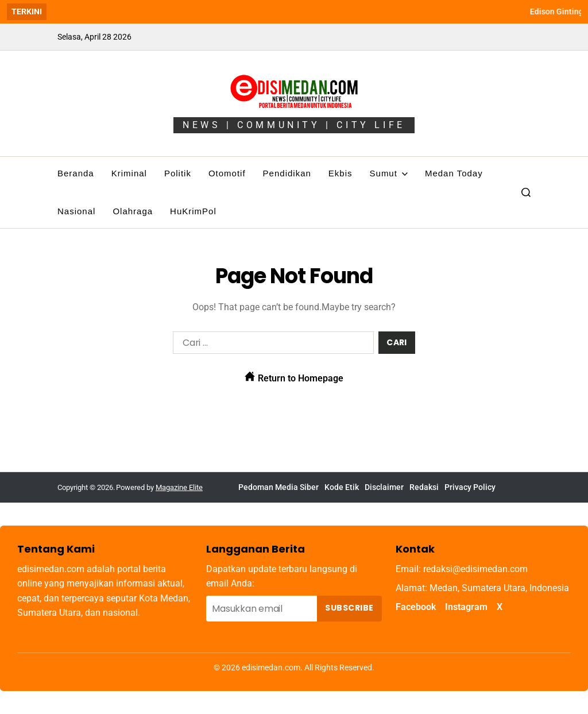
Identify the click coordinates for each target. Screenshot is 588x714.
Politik (178, 173)
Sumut (389, 173)
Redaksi (424, 487)
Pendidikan (287, 173)
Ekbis (341, 173)
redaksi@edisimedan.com (475, 569)
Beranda (76, 173)
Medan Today (454, 173)
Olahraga (133, 211)
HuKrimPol (193, 211)
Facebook (416, 607)
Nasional (76, 211)
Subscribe (349, 608)
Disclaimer (384, 487)
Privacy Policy (470, 487)
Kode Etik (342, 487)
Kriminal (129, 173)
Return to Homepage (294, 377)
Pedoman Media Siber (278, 487)
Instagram (466, 607)
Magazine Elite (179, 487)
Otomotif (227, 173)
